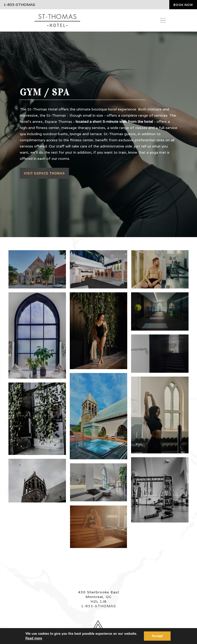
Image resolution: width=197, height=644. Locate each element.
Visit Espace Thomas (44, 173)
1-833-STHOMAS (19, 5)
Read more (34, 638)
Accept (157, 636)
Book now (183, 5)
